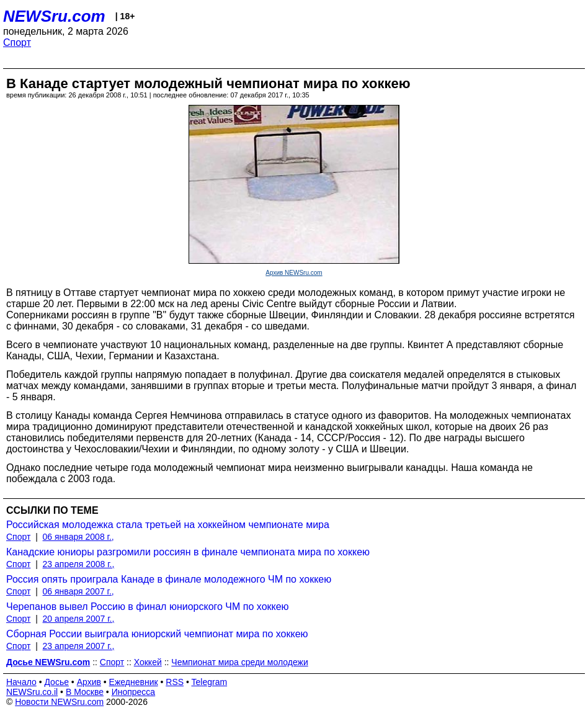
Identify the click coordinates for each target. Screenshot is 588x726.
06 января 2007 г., (78, 591)
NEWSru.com (54, 16)
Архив (89, 682)
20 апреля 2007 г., (79, 619)
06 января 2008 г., (78, 537)
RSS (175, 682)
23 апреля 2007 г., (79, 646)
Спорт (17, 43)
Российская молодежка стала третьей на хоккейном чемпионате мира (168, 525)
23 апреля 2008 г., (79, 564)
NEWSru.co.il (32, 692)
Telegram (210, 682)
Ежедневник (134, 682)
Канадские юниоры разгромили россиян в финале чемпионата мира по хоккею (188, 552)
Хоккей (148, 662)
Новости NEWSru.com (59, 702)
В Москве (85, 692)
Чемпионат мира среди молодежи (239, 662)
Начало (21, 682)
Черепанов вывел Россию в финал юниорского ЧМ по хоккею (148, 607)
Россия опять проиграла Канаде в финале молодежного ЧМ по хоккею (169, 579)
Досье (56, 682)
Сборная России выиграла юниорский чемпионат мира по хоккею (157, 634)
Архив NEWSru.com (294, 273)
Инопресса (134, 692)
